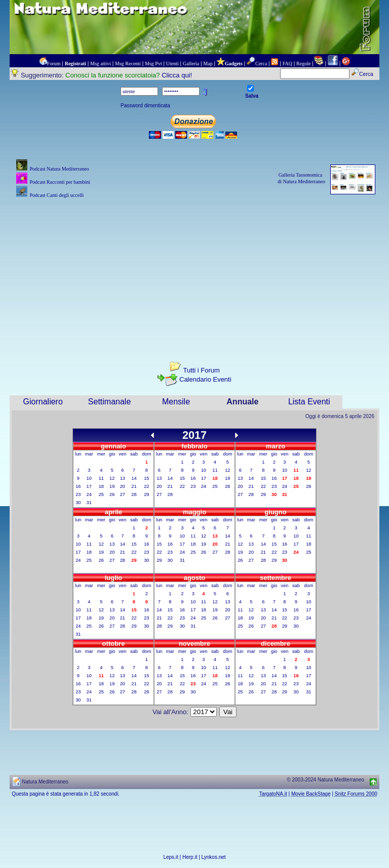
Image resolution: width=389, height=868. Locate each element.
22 (146, 486)
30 (78, 503)
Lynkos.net (214, 857)
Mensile (176, 402)
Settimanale (110, 402)
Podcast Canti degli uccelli (56, 195)
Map (208, 64)
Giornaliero (43, 402)
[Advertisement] (194, 271)
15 (146, 478)
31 (89, 503)
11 (101, 478)
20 (123, 486)
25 (101, 494)
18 (101, 486)
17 (89, 486)
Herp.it (190, 857)
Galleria (191, 64)
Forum (54, 64)
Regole (303, 64)
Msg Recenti (128, 64)
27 (123, 494)
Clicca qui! (177, 75)
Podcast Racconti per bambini (60, 182)
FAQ (287, 64)
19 (112, 486)
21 (134, 486)
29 (146, 494)
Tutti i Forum (201, 370)
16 (78, 486)
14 (134, 478)
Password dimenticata (145, 106)
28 (134, 494)
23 (78, 494)
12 (112, 478)
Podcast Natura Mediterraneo (59, 169)
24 (89, 494)
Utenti (172, 64)
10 (89, 478)
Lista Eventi (309, 402)
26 (112, 494)
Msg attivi (101, 64)
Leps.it (170, 857)
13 (123, 478)
